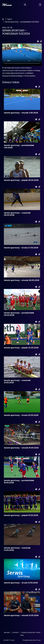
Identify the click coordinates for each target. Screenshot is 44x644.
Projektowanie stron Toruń (32, 640)
